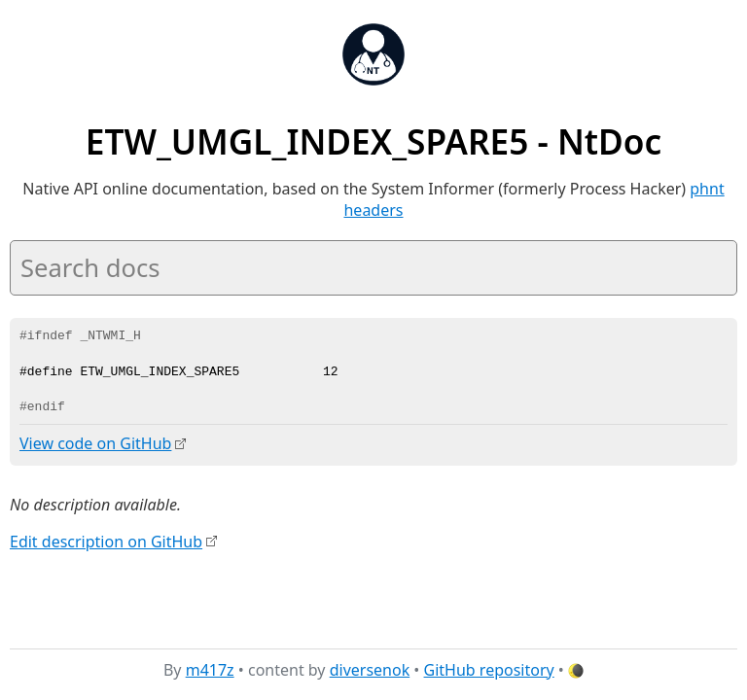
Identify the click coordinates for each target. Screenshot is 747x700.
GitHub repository (489, 670)
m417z (210, 670)
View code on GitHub (95, 443)
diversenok (370, 670)
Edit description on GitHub (106, 541)
